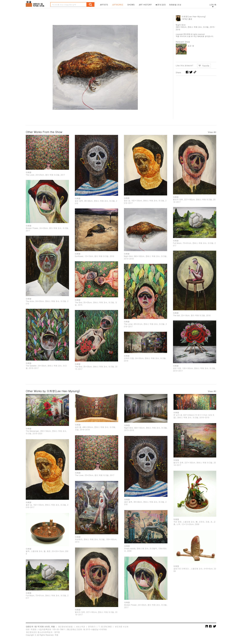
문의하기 (92, 627)
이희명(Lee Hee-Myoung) (194, 16)
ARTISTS (104, 5)
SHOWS (131, 5)
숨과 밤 (191, 46)
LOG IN (213, 5)
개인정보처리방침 (65, 627)
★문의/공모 (161, 5)
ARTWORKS (118, 5)
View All (212, 132)
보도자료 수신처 (122, 627)
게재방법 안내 (175, 5)
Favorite (206, 66)
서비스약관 (80, 627)
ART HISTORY (145, 5)
